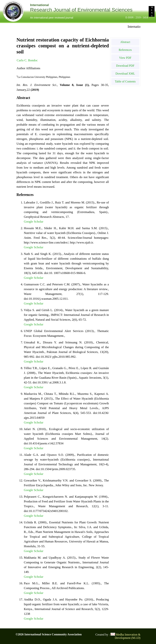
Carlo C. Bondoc (27, 60)
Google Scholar (34, 222)
